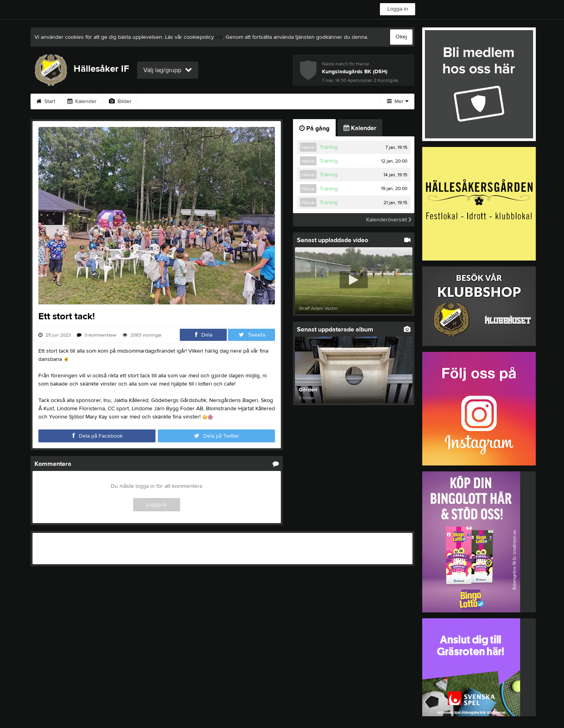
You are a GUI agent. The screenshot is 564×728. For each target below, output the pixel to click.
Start (46, 101)
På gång (314, 129)
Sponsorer (235, 101)
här (219, 37)
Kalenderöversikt (389, 220)
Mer (398, 101)
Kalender (82, 101)
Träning (329, 147)
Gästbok (192, 101)
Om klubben (283, 101)
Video (155, 101)
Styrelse (327, 101)
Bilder (120, 101)
